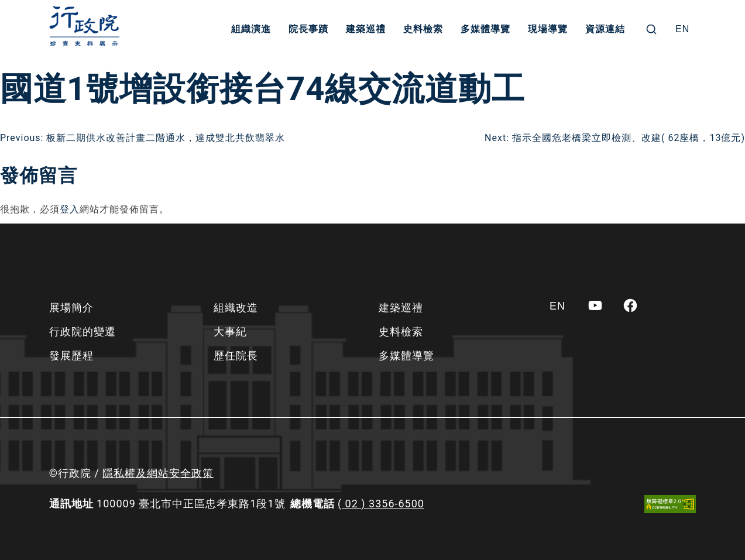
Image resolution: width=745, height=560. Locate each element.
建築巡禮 (366, 29)
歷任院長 (236, 355)
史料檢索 (423, 29)
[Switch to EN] (682, 29)
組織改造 (236, 308)
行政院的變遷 (83, 331)
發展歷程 (71, 355)
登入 (70, 209)
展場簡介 (71, 308)
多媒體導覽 (485, 29)
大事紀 (230, 331)
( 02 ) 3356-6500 (381, 504)
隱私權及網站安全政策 (158, 473)
